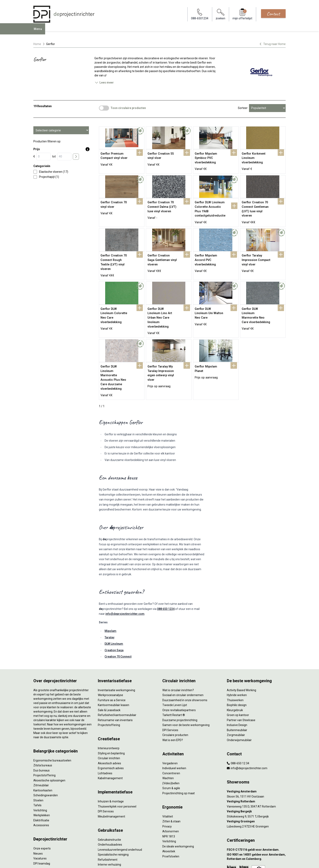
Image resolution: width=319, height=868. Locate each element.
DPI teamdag (42, 821)
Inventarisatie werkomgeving (116, 647)
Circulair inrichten (109, 716)
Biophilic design (237, 662)
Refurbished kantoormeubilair (117, 672)
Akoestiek (169, 809)
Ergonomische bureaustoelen (52, 718)
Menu (39, 32)
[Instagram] (283, 861)
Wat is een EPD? (173, 697)
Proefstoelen (171, 814)
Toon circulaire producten (128, 108)
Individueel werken (174, 726)
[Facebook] (270, 861)
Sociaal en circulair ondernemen (183, 652)
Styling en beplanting (111, 711)
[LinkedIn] (276, 861)
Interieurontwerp (109, 706)
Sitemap (142, 861)
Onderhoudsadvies (110, 802)
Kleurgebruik (235, 667)
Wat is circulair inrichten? (178, 647)
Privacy (167, 784)
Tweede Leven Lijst (175, 662)
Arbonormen (171, 789)
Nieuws (38, 811)
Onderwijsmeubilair (239, 697)
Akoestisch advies (109, 721)
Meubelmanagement (111, 774)
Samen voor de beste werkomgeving (186, 682)
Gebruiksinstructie (109, 797)
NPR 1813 (169, 794)
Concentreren (171, 730)
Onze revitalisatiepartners (179, 667)
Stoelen (38, 758)
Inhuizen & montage (111, 759)
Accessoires (41, 783)
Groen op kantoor (238, 672)
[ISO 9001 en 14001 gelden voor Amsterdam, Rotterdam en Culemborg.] (256, 814)
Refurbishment (108, 817)
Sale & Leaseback (109, 667)
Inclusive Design (237, 682)
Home (37, 44)
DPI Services (106, 769)
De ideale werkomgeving (178, 804)
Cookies (114, 861)
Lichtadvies (105, 730)
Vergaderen (170, 721)
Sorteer (243, 108)
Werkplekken (42, 773)
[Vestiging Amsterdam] (256, 749)
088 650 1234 (166, 566)
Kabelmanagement (110, 736)
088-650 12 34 (238, 721)
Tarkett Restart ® (174, 672)
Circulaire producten (175, 692)
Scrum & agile (171, 746)
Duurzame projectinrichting (180, 677)
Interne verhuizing (109, 822)
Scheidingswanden (46, 753)
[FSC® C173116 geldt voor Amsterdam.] (256, 807)
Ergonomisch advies (111, 726)
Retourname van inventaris (115, 677)
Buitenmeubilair (237, 687)
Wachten (168, 736)
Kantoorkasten (43, 748)
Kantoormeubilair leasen (114, 662)
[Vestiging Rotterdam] (256, 759)
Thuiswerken (235, 657)
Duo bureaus (42, 728)
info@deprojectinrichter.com (125, 571)
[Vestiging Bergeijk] (256, 769)
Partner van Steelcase (241, 677)
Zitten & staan (171, 779)
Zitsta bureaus (43, 723)
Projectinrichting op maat (179, 750)
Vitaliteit (168, 774)
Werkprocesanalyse (110, 652)
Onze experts (42, 806)
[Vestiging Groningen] (256, 779)
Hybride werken (237, 652)
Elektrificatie (41, 778)
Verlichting (40, 768)
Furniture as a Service (112, 657)
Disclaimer (128, 861)
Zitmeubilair (41, 743)
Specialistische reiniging (113, 812)
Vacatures (40, 816)
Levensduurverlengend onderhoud (120, 807)
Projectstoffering (44, 733)
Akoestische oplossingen (49, 738)
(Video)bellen (171, 740)
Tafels (37, 763)
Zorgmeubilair (236, 692)
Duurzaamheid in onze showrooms (185, 657)
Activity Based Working (241, 647)
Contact (273, 14)
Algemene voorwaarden (92, 861)
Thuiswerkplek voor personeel (117, 764)
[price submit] (76, 157)
